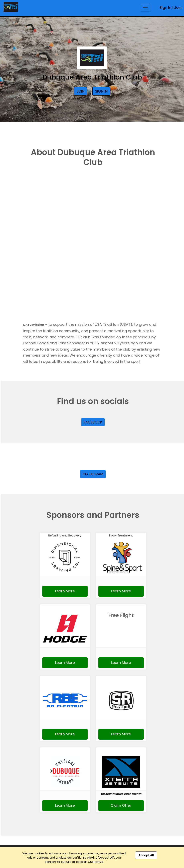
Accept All (146, 855)
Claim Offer (121, 805)
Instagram (93, 474)
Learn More (65, 591)
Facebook (93, 422)
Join (178, 8)
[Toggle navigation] (145, 8)
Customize (96, 862)
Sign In (165, 8)
